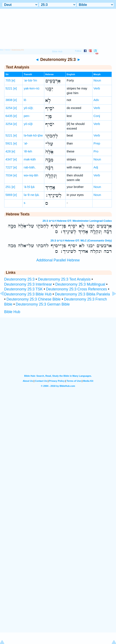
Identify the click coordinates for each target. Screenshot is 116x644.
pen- (27, 116)
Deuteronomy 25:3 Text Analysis (64, 279)
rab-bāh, (30, 167)
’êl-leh (28, 151)
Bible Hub (12, 312)
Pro (96, 151)
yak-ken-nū (31, 88)
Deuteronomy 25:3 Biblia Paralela (82, 294)
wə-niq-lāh (31, 175)
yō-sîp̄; (29, 108)
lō (25, 100)
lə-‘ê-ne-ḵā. (32, 195)
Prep (97, 143)
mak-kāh (30, 159)
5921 (9, 143)
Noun (97, 80)
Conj (97, 116)
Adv (96, 100)
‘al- (26, 143)
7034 (9, 175)
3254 (9, 108)
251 (8, 187)
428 (8, 151)
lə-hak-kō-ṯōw (33, 135)
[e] (13, 80)
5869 (9, 195)
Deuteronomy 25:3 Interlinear (28, 284)
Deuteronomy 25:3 (19, 279)
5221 (9, 88)
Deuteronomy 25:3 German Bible (43, 304)
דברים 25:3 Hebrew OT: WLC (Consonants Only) (81, 241)
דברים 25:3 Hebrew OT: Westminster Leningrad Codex (77, 221)
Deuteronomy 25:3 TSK (23, 289)
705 (8, 80)
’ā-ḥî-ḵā (29, 187)
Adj (96, 167)
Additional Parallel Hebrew (58, 260)
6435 (9, 116)
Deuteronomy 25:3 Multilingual (80, 284)
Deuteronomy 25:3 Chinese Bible (34, 299)
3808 (9, 100)
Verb (97, 88)
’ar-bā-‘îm (30, 80)
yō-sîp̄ (28, 124)
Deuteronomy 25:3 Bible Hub (28, 294)
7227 (9, 167)
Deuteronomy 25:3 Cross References (76, 289)
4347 (9, 159)
